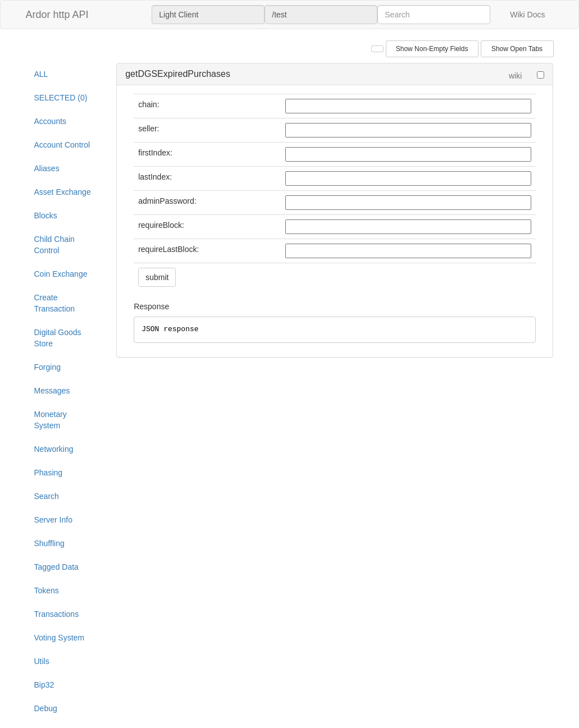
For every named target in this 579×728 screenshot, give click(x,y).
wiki (515, 76)
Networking (54, 449)
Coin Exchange (61, 274)
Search (47, 496)
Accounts (51, 121)
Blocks (46, 216)
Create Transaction (55, 303)
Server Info (53, 520)
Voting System (60, 638)
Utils (42, 661)
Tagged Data (56, 567)
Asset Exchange (63, 192)
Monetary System (51, 420)
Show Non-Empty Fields (432, 49)
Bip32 (44, 685)
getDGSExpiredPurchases (178, 74)
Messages (52, 391)
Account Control (62, 145)
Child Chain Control (54, 245)
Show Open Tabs (517, 49)
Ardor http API (57, 15)
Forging (47, 367)
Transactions (57, 614)
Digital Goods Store (58, 338)
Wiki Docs (527, 15)
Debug (46, 708)
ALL (41, 74)
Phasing (49, 473)
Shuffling (49, 543)
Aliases (47, 168)
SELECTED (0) (61, 98)
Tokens (47, 590)
